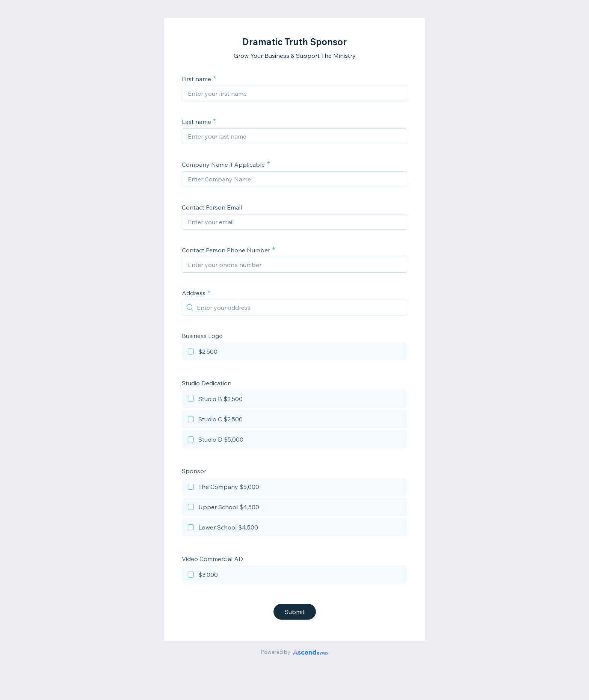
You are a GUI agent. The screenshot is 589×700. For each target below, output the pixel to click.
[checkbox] (294, 353)
